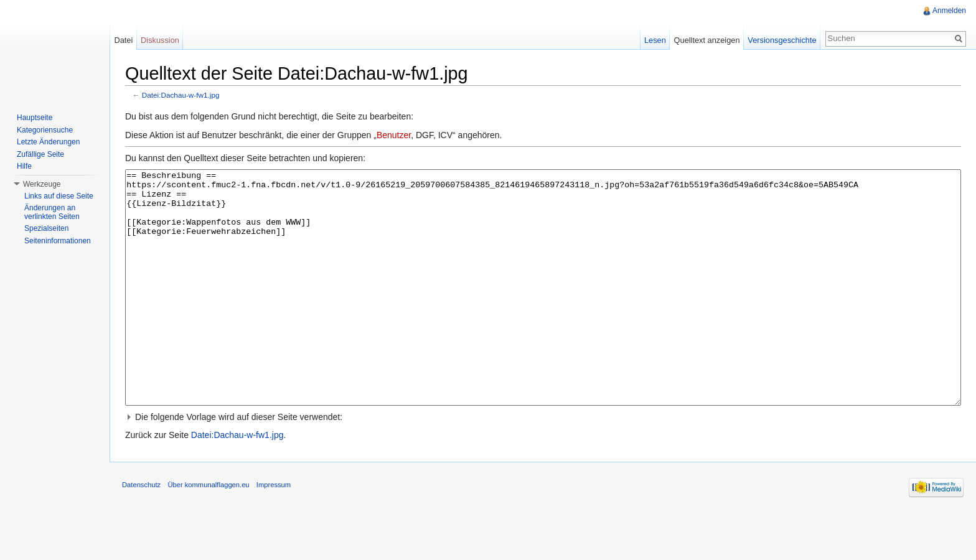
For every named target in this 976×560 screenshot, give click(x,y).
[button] (543, 464)
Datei (123, 40)
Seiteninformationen (58, 241)
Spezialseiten (46, 228)
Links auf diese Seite (59, 196)
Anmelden (949, 11)
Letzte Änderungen (48, 142)
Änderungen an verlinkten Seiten (52, 212)
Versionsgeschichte (782, 40)
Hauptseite (35, 118)
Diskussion (160, 40)
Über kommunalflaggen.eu (208, 531)
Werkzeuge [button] (42, 184)
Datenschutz (141, 531)
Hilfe (24, 166)
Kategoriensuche (45, 130)
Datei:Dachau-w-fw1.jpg (181, 95)
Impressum (274, 531)
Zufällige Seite (40, 154)
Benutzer (394, 135)
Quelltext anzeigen (707, 40)
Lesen (655, 40)
